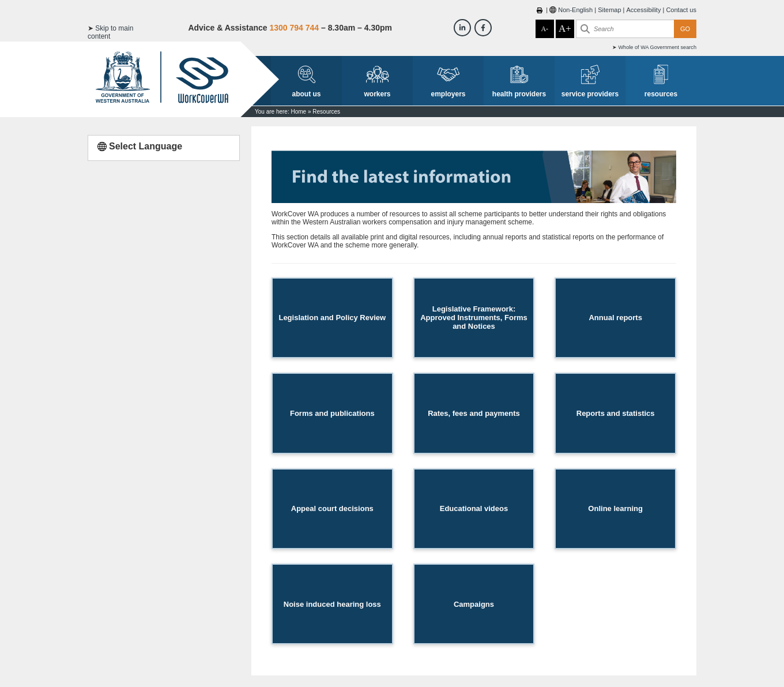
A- (544, 29)
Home (298, 112)
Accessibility (644, 10)
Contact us (681, 10)
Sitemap (609, 10)
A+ (565, 29)
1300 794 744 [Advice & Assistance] (294, 28)
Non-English (575, 10)
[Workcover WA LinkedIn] (462, 28)
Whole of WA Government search (657, 47)
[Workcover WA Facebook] (483, 28)
